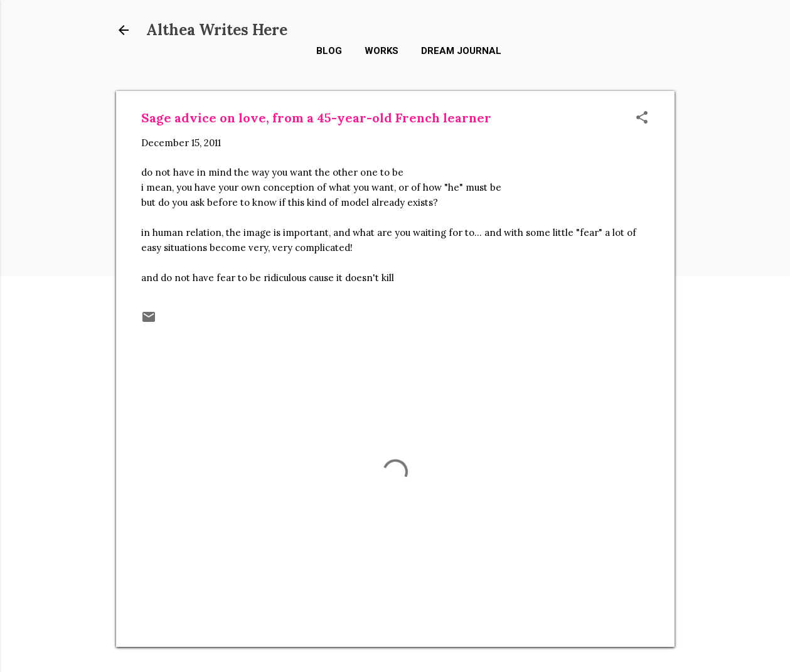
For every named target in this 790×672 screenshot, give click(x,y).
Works (382, 51)
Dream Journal (461, 51)
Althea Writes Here (217, 30)
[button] (642, 118)
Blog (329, 51)
